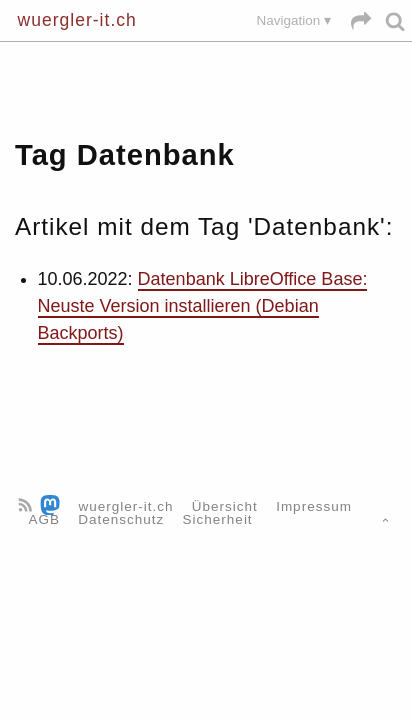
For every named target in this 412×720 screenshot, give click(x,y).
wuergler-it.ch (77, 20)
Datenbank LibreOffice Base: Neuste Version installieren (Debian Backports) (203, 306)
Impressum (314, 506)
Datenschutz (121, 519)
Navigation (288, 20)
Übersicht (225, 506)
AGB (45, 519)
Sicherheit (218, 519)
